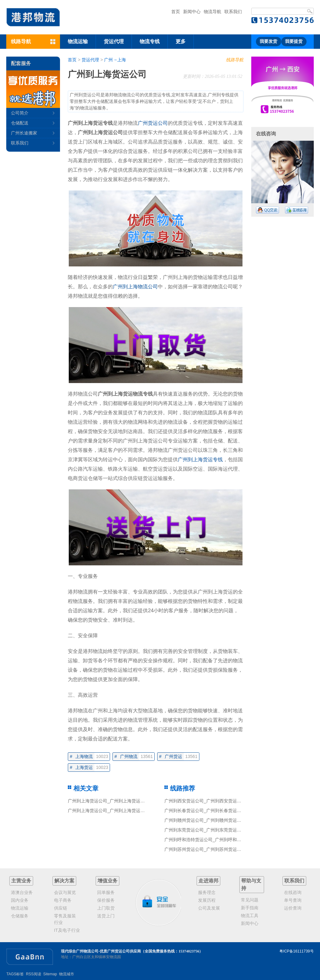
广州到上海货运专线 (200, 460)
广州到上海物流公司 (135, 287)
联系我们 (233, 12)
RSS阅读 (34, 974)
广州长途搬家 (24, 133)
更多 (181, 41)
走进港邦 (208, 881)
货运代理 (114, 41)
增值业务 (107, 881)
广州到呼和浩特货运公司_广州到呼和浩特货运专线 (214, 840)
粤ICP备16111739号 (296, 951)
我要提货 (294, 41)
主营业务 (21, 881)
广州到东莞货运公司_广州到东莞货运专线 (205, 830)
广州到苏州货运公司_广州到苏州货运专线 (205, 849)
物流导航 (212, 12)
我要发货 (268, 41)
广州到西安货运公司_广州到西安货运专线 (205, 801)
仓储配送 (20, 123)
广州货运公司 (153, 123)
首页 (176, 12)
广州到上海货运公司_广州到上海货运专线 (108, 801)
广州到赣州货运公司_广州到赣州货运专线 (205, 820)
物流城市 (67, 974)
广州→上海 (115, 60)
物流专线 (150, 41)
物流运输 (78, 41)
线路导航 (235, 60)
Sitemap (50, 974)
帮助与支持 (251, 884)
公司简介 (20, 113)
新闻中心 (192, 12)
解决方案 (64, 881)
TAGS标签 (15, 974)
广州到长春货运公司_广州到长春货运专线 (205, 811)
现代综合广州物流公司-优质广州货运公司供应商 (101, 951)
